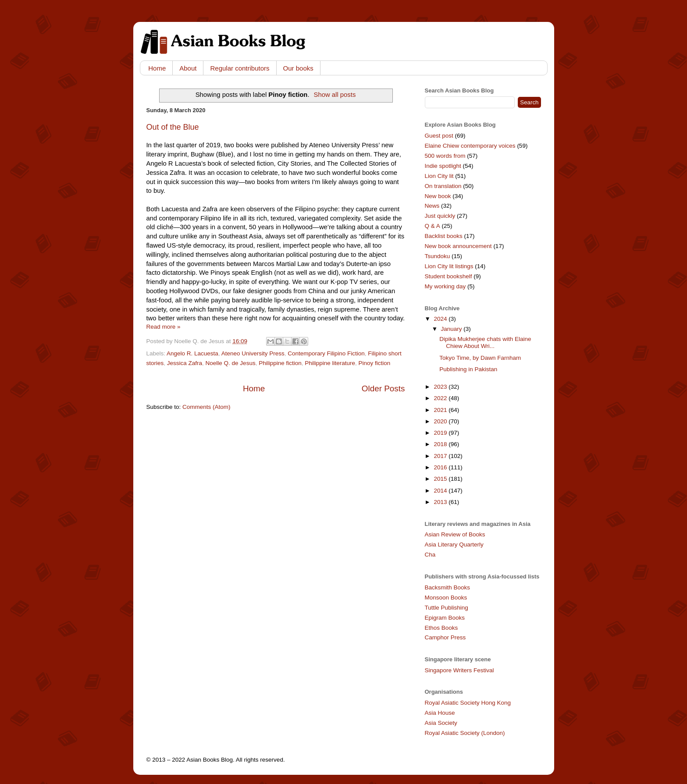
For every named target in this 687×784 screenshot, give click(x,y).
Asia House (440, 713)
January (452, 329)
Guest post (439, 136)
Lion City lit (439, 176)
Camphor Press (445, 637)
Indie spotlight (443, 166)
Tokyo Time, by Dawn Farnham (480, 358)
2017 (441, 456)
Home (157, 68)
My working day (445, 286)
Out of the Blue (173, 127)
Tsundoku (438, 256)
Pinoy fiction (375, 363)
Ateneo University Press (253, 353)
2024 (441, 319)
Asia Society (441, 723)
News (432, 206)
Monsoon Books (446, 598)
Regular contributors (240, 68)
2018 (441, 444)
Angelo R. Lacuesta (192, 353)
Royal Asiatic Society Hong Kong (468, 703)
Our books (298, 68)
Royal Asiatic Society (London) (465, 733)
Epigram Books (445, 618)
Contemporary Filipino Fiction (326, 353)
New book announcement (458, 246)
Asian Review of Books (455, 534)
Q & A (432, 226)
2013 (441, 502)
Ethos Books (441, 628)
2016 (441, 467)
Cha (430, 555)
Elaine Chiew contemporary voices (470, 146)
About (188, 68)
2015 (441, 479)
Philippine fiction (280, 363)
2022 (441, 398)
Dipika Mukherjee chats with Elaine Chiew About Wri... (485, 342)
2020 (441, 421)
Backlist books (444, 236)
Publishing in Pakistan (468, 369)
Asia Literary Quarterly (454, 545)
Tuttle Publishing (447, 608)
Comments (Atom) (206, 407)
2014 (441, 491)
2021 (441, 410)
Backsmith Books (448, 587)
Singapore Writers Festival (459, 670)
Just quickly (440, 216)
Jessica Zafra (185, 363)
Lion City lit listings (449, 266)
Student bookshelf (449, 276)
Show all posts (335, 95)
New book (438, 196)
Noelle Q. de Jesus (231, 363)
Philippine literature (330, 363)
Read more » (164, 327)
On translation (443, 186)
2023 (441, 387)
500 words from (445, 156)
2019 (441, 433)
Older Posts (383, 388)
